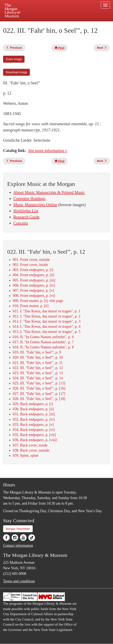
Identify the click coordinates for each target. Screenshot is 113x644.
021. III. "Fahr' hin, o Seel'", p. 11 (38, 363)
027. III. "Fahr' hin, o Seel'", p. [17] (39, 394)
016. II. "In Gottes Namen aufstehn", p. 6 (43, 337)
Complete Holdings (29, 199)
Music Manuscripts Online (35, 205)
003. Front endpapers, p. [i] (33, 270)
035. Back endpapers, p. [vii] (34, 435)
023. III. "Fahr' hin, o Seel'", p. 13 (38, 373)
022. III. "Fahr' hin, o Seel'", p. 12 (38, 368)
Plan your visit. (22, 24)
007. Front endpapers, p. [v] (33, 290)
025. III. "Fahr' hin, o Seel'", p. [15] (39, 383)
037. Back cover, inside (30, 445)
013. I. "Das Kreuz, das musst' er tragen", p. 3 (47, 321)
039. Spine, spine (26, 455)
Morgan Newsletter (18, 529)
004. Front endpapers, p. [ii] (33, 275)
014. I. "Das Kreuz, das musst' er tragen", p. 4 (47, 327)
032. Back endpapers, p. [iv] (34, 419)
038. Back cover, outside (31, 450)
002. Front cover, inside (30, 265)
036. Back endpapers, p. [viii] (35, 440)
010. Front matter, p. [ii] (31, 306)
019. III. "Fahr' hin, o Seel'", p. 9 (37, 352)
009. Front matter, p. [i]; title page (38, 301)
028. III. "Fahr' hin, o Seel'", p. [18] (39, 399)
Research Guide (26, 217)
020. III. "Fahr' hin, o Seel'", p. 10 (38, 357)
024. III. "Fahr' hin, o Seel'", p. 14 (38, 378)
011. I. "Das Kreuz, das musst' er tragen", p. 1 (47, 311)
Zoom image (14, 59)
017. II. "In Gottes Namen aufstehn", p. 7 (43, 342)
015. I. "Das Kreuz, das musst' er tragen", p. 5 (47, 332)
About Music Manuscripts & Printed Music (49, 192)
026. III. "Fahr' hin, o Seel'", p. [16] (39, 388)
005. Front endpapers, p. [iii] (34, 280)
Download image (16, 72)
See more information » (48, 150)
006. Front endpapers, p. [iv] (34, 285)
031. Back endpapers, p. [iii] (34, 414)
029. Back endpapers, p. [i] (33, 404)
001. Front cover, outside (31, 260)
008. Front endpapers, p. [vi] (34, 296)
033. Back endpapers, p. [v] (33, 425)
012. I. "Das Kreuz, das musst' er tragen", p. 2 (47, 316)
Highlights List (26, 211)
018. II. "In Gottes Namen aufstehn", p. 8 (43, 347)
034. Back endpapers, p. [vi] (34, 430)
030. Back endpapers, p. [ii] (33, 409)
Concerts (21, 223)
